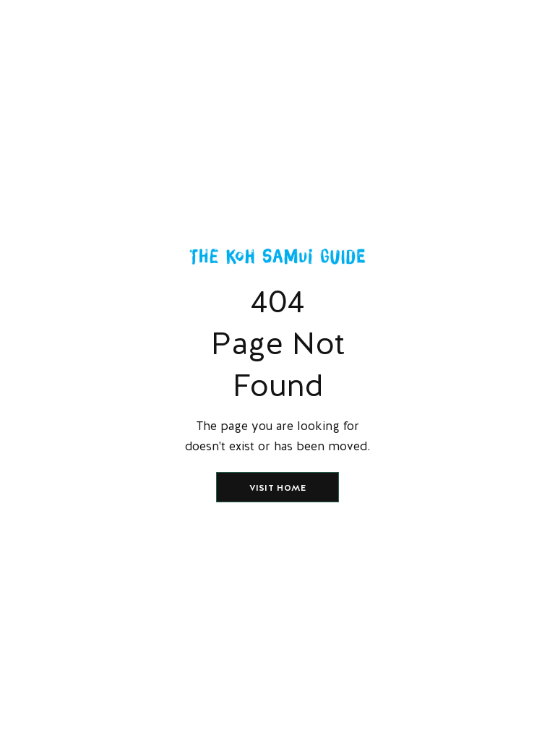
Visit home (278, 489)
